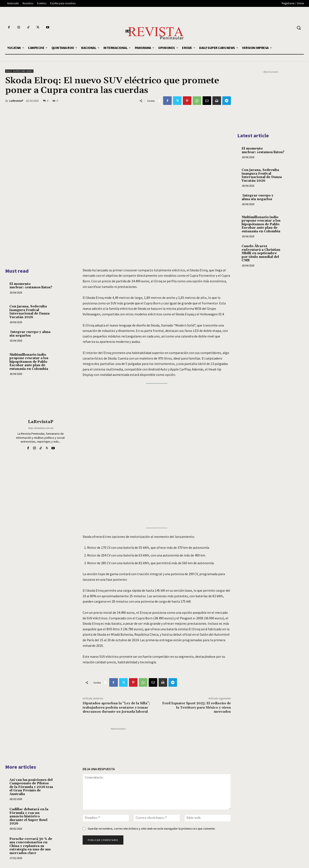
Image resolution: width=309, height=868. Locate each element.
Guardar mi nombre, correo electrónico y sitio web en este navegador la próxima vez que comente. (152, 829)
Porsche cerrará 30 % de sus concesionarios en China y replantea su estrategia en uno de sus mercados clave (31, 846)
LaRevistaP (16, 101)
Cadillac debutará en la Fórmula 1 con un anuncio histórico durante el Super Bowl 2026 (29, 816)
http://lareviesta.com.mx (41, 428)
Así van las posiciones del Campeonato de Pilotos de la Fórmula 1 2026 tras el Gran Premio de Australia (31, 787)
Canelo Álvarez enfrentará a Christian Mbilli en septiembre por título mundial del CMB (261, 253)
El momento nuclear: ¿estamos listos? (31, 286)
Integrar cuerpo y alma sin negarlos (30, 334)
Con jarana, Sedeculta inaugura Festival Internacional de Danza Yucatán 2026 (30, 312)
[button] (299, 28)
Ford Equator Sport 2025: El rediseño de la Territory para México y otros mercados (197, 707)
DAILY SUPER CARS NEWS (19, 71)
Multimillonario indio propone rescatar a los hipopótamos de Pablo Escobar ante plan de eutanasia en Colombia (29, 362)
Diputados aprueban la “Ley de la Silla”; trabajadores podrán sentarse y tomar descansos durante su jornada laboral (116, 707)
